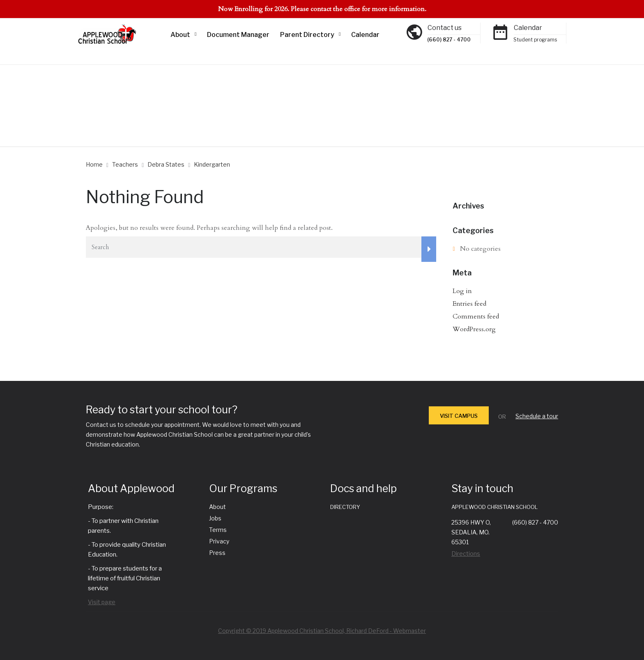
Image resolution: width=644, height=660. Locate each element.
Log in (462, 291)
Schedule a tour (537, 416)
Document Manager (238, 35)
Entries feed (469, 304)
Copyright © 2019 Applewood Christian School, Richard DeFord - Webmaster (322, 631)
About (180, 35)
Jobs (215, 518)
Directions (466, 553)
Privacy (219, 541)
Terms (218, 530)
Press (217, 553)
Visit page (102, 602)
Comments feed (476, 316)
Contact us (445, 28)
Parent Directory (307, 35)
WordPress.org (474, 329)
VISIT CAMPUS (459, 416)
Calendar (365, 35)
